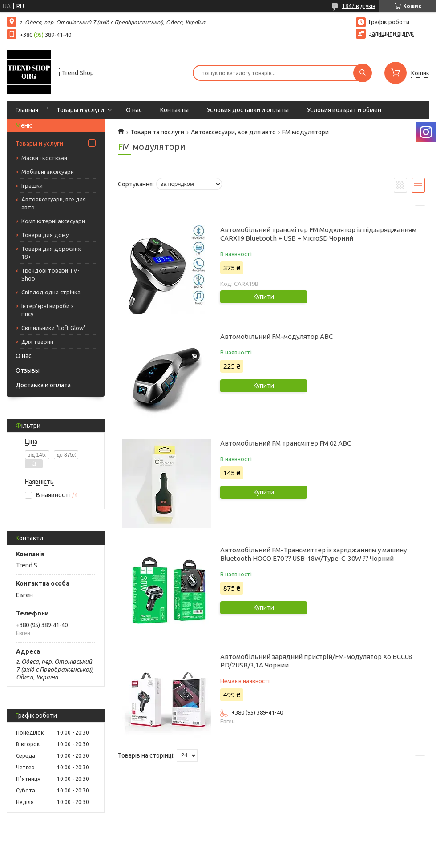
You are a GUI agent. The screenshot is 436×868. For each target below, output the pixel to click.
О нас (134, 110)
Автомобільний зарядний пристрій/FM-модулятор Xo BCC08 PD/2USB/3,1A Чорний (316, 661)
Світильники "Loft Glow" (54, 328)
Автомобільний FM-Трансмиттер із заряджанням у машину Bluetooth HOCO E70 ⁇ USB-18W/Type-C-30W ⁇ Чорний (313, 554)
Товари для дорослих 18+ (51, 253)
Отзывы (28, 370)
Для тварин (37, 342)
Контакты (174, 110)
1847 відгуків (359, 6)
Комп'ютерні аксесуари (53, 221)
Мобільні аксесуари (48, 172)
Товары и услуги (80, 110)
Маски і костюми (44, 158)
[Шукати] (363, 73)
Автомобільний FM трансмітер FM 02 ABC (286, 443)
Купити (264, 297)
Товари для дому (45, 235)
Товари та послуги (157, 132)
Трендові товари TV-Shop (50, 274)
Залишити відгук (391, 33)
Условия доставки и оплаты (248, 110)
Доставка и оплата (43, 385)
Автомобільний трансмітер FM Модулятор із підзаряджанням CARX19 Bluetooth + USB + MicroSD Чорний (318, 234)
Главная (27, 110)
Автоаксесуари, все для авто (54, 203)
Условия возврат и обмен (344, 110)
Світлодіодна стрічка (51, 292)
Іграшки (32, 185)
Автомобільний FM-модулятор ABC (277, 336)
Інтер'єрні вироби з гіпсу (48, 310)
